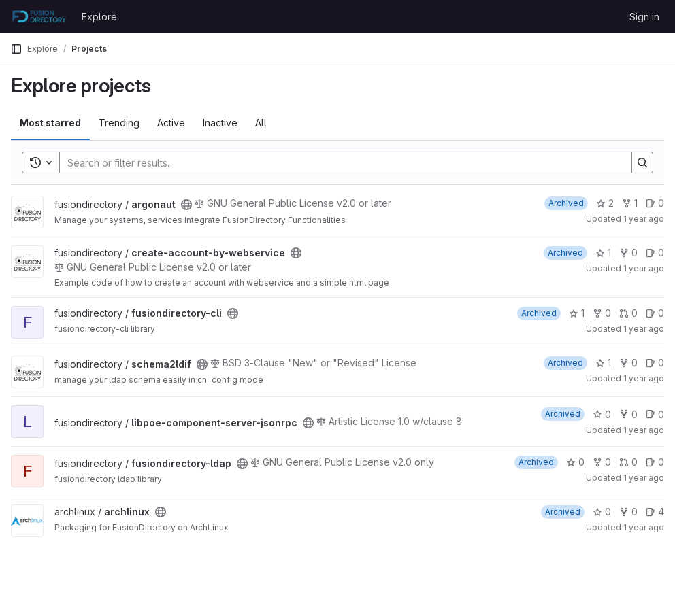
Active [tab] (171, 123)
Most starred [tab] (50, 123)
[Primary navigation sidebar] (16, 49)
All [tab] (261, 123)
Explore (99, 17)
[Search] (339, 162)
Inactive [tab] (220, 123)
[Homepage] (39, 16)
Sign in (644, 17)
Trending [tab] (119, 123)
